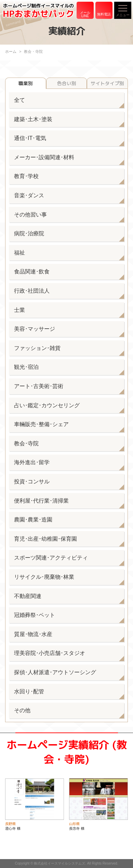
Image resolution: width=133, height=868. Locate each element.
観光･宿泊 (26, 367)
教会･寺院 (26, 443)
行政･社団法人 (32, 291)
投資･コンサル (32, 482)
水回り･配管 (29, 691)
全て (19, 100)
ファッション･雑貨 (37, 348)
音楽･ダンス (29, 195)
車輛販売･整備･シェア (41, 424)
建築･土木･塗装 (33, 119)
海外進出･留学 (32, 462)
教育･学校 (26, 176)
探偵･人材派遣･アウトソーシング (55, 672)
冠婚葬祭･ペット (35, 615)
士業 (19, 310)
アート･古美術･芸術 (39, 386)
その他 (22, 710)
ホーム (11, 51)
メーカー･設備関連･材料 (44, 157)
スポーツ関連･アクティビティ (51, 558)
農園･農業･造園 (33, 520)
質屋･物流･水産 (33, 634)
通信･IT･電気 (30, 138)
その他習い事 (30, 215)
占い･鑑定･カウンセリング (47, 405)
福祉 (19, 253)
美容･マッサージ (35, 329)
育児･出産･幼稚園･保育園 (45, 539)
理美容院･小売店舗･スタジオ (50, 653)
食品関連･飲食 (32, 272)
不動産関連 (28, 596)
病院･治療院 (29, 233)
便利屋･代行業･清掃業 (41, 501)
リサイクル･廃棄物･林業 (44, 577)
